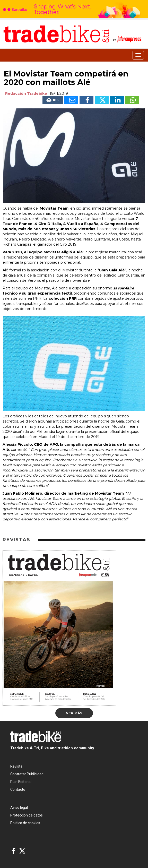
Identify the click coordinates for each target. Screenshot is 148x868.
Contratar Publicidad (27, 774)
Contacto (18, 789)
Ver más (74, 713)
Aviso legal (19, 807)
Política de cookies (25, 823)
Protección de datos (27, 815)
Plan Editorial (21, 782)
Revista (16, 766)
